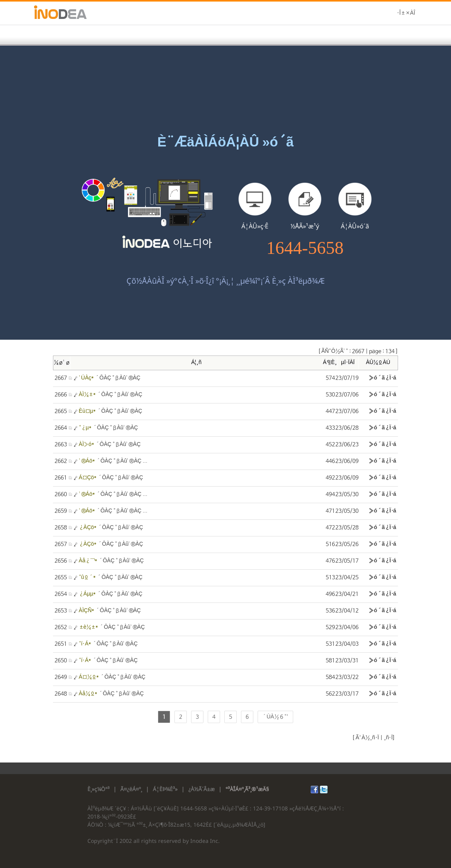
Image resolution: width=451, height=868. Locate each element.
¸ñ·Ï (388, 738)
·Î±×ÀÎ (406, 13)
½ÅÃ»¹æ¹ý (305, 226)
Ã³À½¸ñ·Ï (366, 738)
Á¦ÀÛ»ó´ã (355, 226)
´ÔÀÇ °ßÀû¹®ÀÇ (110, 378)
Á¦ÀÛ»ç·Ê (255, 226)
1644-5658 (305, 248)
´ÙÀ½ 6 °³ (275, 717)
